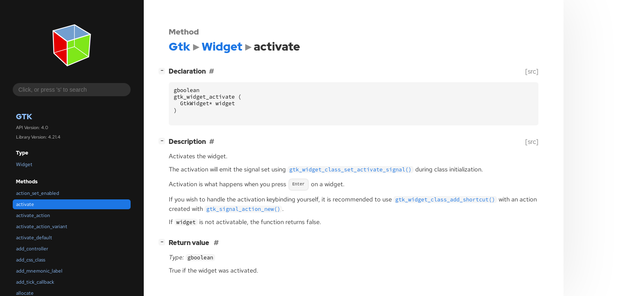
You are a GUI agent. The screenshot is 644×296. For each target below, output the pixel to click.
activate (25, 204)
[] (163, 71)
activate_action (33, 215)
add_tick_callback (35, 282)
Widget (24, 164)
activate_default (34, 238)
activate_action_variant (42, 227)
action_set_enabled (38, 193)
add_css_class (31, 260)
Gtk (24, 117)
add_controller (32, 249)
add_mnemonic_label (39, 271)
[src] (532, 71)
